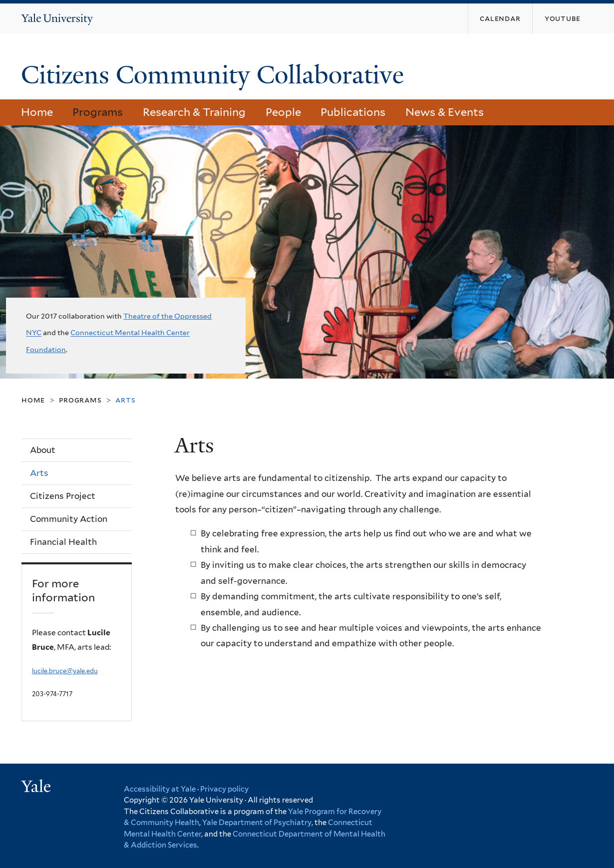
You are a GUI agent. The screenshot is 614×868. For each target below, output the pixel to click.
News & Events (445, 112)
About (43, 450)
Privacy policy (224, 789)
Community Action (69, 519)
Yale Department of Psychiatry (257, 823)
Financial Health (63, 542)
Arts (39, 473)
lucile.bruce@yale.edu (65, 671)
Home (37, 112)
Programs (98, 112)
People (283, 112)
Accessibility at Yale (160, 789)
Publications (353, 112)
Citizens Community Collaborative (216, 75)
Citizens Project (63, 496)
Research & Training (194, 112)
